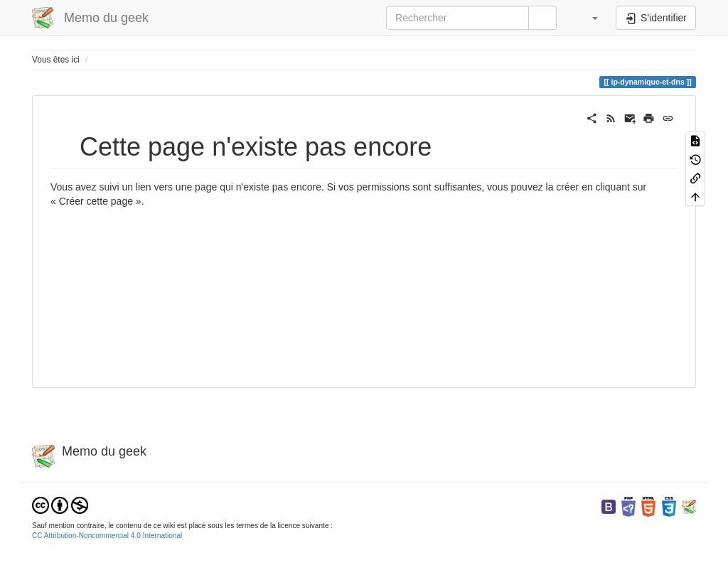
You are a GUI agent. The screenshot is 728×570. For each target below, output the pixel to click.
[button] (588, 18)
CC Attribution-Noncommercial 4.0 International (107, 536)
